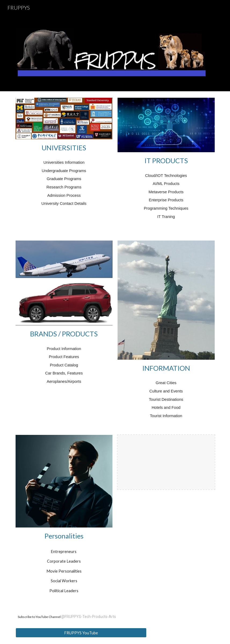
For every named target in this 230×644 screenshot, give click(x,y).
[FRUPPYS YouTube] (81, 633)
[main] (64, 148)
